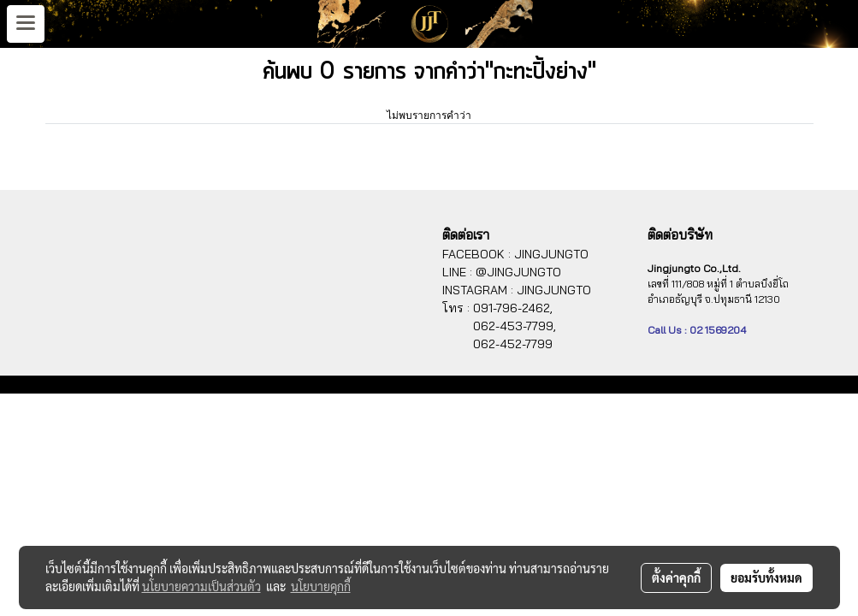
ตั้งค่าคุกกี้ (676, 577)
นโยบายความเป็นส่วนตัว (201, 586)
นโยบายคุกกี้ (321, 586)
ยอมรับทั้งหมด (766, 577)
